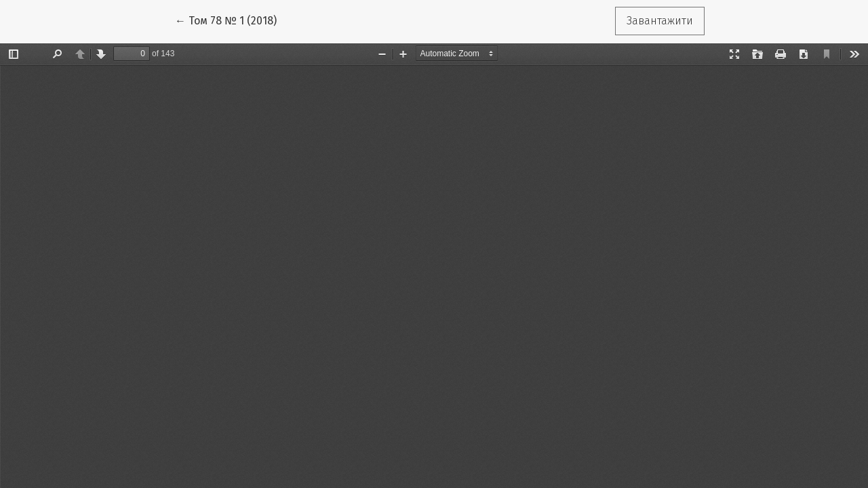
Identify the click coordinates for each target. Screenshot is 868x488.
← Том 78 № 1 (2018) (232, 20)
